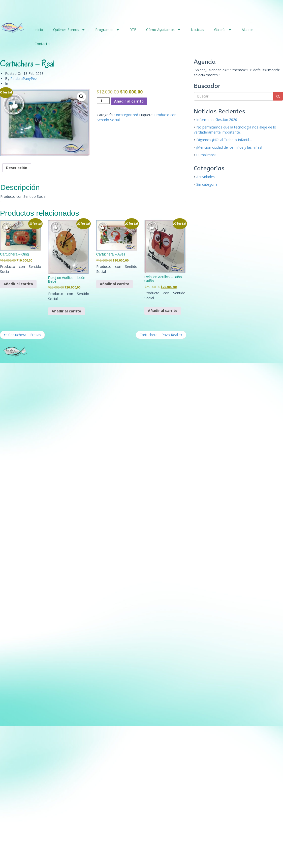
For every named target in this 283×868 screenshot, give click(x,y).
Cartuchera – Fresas (22, 335)
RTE (133, 30)
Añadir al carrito (129, 101)
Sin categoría (207, 184)
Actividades (206, 177)
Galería (223, 30)
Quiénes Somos (69, 30)
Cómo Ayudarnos (163, 30)
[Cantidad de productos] (103, 101)
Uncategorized (126, 115)
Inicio (39, 30)
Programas (107, 30)
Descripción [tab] (17, 168)
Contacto (42, 44)
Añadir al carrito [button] (18, 284)
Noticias (197, 30)
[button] (81, 97)
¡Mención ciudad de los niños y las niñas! (229, 147)
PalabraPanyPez (24, 78)
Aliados (248, 30)
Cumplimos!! (206, 155)
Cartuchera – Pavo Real (161, 335)
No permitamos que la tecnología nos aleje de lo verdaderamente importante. (235, 130)
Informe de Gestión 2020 (217, 120)
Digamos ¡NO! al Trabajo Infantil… (224, 140)
